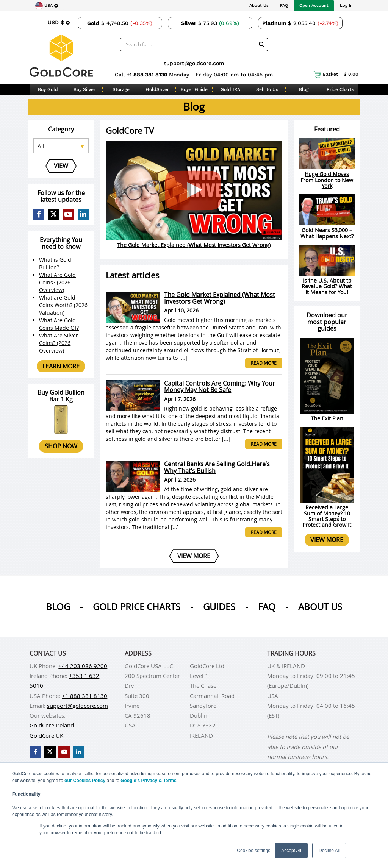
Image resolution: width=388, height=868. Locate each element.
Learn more (61, 366)
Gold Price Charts (137, 607)
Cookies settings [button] (253, 851)
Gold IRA (230, 89)
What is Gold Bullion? (55, 263)
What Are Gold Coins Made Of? (59, 324)
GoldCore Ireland (52, 725)
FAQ (284, 5)
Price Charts (340, 89)
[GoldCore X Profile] (54, 215)
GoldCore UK (46, 735)
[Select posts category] (61, 146)
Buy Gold (48, 89)
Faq (267, 607)
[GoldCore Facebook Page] (39, 215)
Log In (346, 5)
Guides (219, 607)
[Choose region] (47, 6)
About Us (259, 5)
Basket (336, 75)
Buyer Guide (194, 89)
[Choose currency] (59, 22)
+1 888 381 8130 (148, 75)
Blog (304, 89)
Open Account (314, 5)
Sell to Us (267, 89)
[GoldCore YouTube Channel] (68, 215)
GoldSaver (157, 89)
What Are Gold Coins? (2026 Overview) (57, 282)
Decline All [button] (329, 851)
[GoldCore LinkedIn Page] (83, 215)
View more (327, 540)
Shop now (61, 446)
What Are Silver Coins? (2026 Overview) (59, 343)
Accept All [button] (291, 851)
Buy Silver (84, 89)
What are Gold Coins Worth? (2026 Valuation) (63, 305)
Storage (121, 89)
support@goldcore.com (194, 63)
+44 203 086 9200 (83, 666)
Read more (264, 363)
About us (320, 607)
